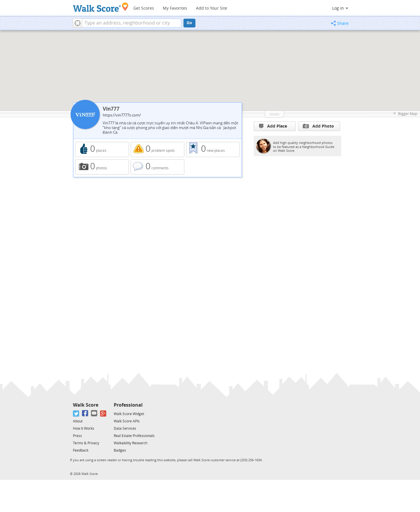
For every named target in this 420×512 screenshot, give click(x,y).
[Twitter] (76, 413)
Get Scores (144, 8)
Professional (128, 405)
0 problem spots (157, 149)
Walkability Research (131, 443)
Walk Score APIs (127, 421)
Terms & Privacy (86, 443)
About (78, 421)
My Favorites (175, 8)
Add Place (273, 126)
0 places (102, 149)
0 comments (157, 167)
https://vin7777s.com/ (122, 115)
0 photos (102, 167)
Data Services (125, 429)
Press (77, 436)
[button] (77, 23)
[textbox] (132, 23)
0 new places (213, 149)
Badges (120, 450)
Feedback (81, 450)
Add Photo (318, 126)
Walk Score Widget (129, 414)
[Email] (94, 413)
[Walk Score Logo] (101, 7)
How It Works (84, 429)
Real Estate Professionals (134, 436)
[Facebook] (85, 413)
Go (189, 23)
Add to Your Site (212, 8)
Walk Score (86, 405)
